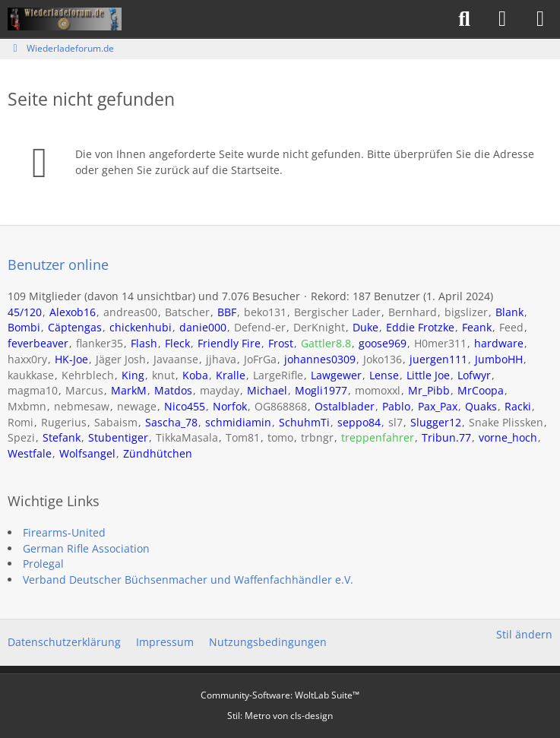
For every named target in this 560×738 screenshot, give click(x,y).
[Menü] (540, 19)
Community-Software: (280, 695)
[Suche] (464, 19)
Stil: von (280, 716)
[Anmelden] (502, 19)
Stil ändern (524, 634)
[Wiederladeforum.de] (65, 19)
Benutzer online (58, 264)
